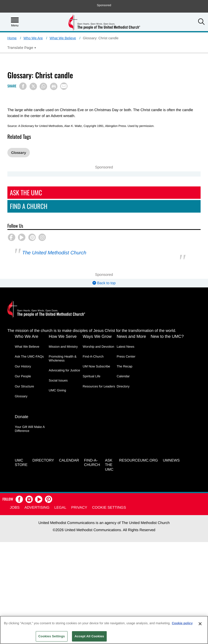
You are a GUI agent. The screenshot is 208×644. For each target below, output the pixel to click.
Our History (23, 366)
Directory (123, 386)
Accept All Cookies (89, 636)
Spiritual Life (92, 376)
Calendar (123, 376)
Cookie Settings (109, 508)
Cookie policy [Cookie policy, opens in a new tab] (182, 623)
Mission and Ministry (63, 347)
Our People (23, 376)
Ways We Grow (97, 336)
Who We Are (33, 38)
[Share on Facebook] (23, 86)
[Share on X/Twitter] (33, 86)
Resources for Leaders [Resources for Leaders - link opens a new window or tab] (99, 386)
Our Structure (24, 386)
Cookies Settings (52, 636)
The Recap (124, 366)
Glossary (19, 153)
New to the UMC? (167, 336)
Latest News (125, 347)
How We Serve (63, 336)
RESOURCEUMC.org (139, 461)
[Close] (200, 624)
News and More (131, 336)
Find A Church (29, 206)
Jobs (15, 508)
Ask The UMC (26, 192)
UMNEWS (171, 461)
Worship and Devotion (99, 347)
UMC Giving (57, 390)
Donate (22, 417)
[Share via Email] (64, 86)
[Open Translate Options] (22, 48)
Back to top (104, 283)
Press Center (126, 356)
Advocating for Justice (64, 370)
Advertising (37, 508)
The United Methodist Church (54, 253)
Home (12, 38)
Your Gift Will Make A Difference (30, 429)
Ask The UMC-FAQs (29, 356)
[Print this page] (54, 86)
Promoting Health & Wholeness (63, 358)
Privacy (79, 508)
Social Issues (58, 380)
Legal (60, 508)
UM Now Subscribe (96, 366)
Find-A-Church (93, 356)
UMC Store (21, 463)
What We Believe (63, 38)
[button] (201, 22)
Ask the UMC (109, 465)
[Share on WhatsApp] (43, 86)
